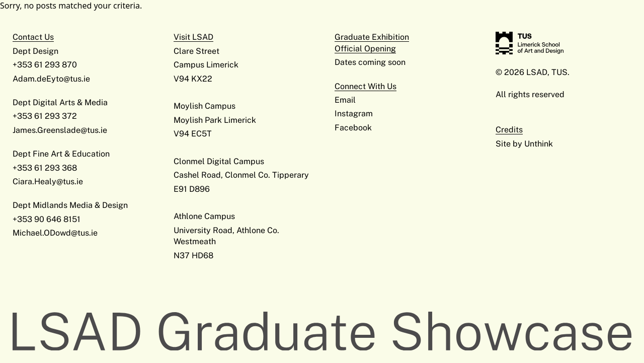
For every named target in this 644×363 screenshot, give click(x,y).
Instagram (354, 114)
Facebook (353, 128)
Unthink (539, 144)
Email (345, 100)
